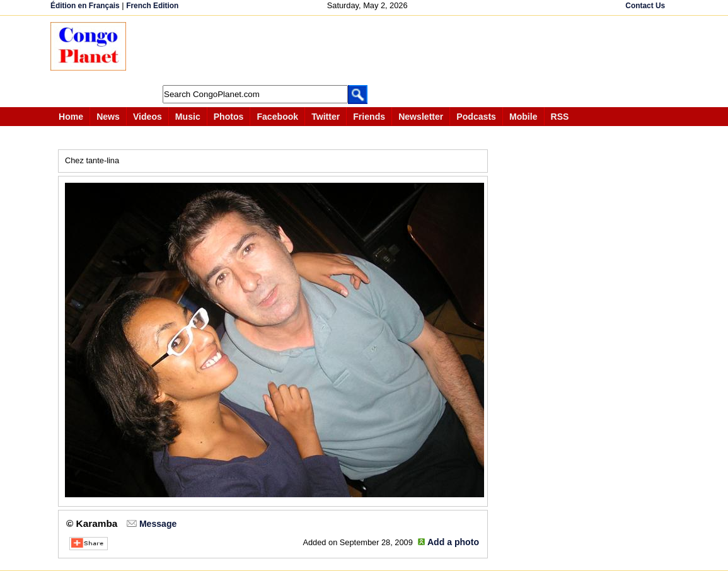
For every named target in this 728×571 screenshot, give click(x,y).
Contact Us (645, 6)
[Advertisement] (368, 50)
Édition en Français (85, 6)
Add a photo (453, 542)
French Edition (152, 6)
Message (158, 524)
